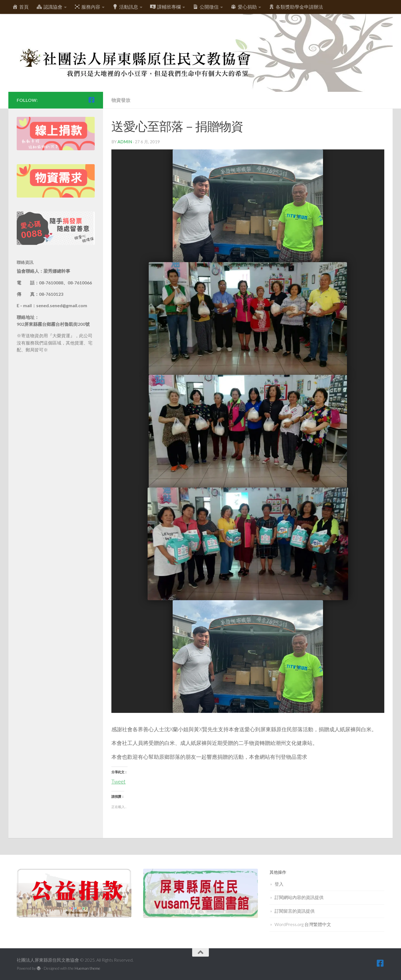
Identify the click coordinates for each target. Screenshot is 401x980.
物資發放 (121, 100)
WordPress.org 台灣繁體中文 (303, 924)
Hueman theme (87, 968)
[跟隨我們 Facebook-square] (91, 100)
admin (125, 142)
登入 (279, 884)
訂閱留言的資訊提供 (295, 911)
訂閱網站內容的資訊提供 (299, 897)
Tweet (118, 780)
